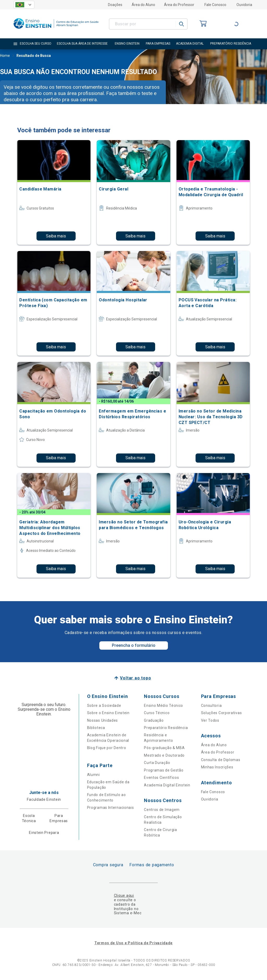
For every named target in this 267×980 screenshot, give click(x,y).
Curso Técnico (157, 713)
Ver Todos (210, 720)
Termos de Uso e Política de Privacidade (133, 943)
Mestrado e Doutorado (164, 755)
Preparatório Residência (166, 728)
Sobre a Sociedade (104, 706)
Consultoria (211, 706)
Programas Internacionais (111, 808)
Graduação (154, 720)
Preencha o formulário (134, 645)
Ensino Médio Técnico (163, 706)
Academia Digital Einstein (167, 785)
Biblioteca (96, 728)
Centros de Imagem (162, 810)
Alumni (93, 775)
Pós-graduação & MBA (164, 748)
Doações (115, 5)
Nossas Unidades (103, 720)
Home (5, 56)
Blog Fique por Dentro (107, 748)
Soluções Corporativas (222, 713)
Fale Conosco (215, 5)
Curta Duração (157, 763)
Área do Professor (179, 5)
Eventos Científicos (161, 778)
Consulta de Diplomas (221, 760)
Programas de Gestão (164, 770)
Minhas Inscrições (217, 767)
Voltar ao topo (135, 678)
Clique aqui (124, 895)
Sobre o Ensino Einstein (108, 713)
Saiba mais (56, 236)
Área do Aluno (143, 5)
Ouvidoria (244, 5)
